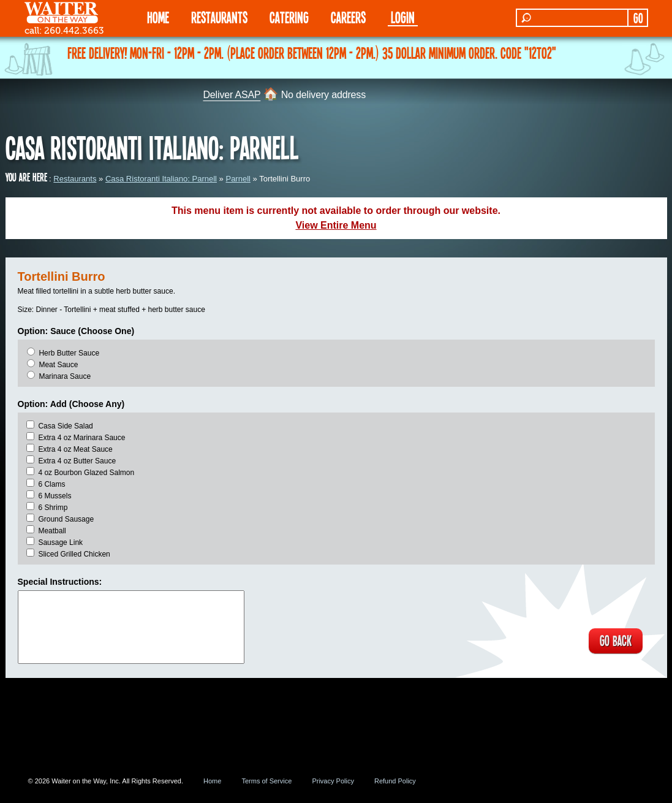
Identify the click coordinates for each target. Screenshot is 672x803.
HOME (158, 17)
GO (638, 18)
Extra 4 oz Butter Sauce (77, 461)
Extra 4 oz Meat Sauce (75, 449)
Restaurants (75, 179)
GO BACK (615, 641)
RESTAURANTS (219, 17)
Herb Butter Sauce (69, 353)
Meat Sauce (58, 365)
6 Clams (51, 484)
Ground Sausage (66, 519)
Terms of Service (266, 781)
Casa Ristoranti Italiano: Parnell (161, 179)
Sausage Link (60, 542)
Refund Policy (395, 781)
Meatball (52, 531)
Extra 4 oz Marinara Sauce (81, 438)
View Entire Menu (336, 225)
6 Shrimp (53, 508)
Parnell (238, 179)
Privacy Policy (333, 781)
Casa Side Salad (65, 426)
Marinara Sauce (65, 376)
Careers (348, 17)
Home (212, 781)
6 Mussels (55, 496)
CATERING (289, 17)
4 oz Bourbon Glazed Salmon (86, 473)
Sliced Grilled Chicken (74, 554)
